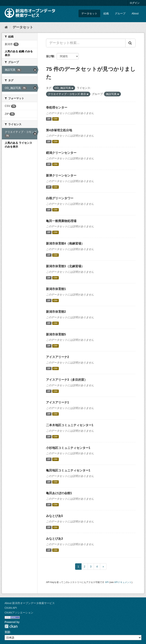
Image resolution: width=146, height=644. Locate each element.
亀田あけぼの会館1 (59, 493)
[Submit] (130, 43)
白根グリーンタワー (60, 198)
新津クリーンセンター (61, 175)
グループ (120, 13)
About (135, 13)
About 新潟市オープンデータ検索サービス (30, 603)
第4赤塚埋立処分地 (59, 130)
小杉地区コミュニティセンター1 (68, 448)
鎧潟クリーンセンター (61, 153)
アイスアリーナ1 (58, 402)
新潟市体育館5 (56, 334)
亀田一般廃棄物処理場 (61, 221)
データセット (89, 13)
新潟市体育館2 (56, 312)
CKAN (11, 626)
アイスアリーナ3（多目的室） (67, 380)
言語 (7, 632)
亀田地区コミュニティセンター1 (68, 470)
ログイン (135, 3)
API (107, 582)
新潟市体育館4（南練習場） (65, 243)
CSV (56, 119)
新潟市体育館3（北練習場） (65, 266)
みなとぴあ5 (54, 516)
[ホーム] (6, 27)
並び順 (50, 56)
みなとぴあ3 (54, 539)
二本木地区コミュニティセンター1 (70, 425)
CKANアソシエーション (19, 613)
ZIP (49, 119)
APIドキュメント (123, 582)
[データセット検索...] (86, 43)
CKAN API (11, 608)
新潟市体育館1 (56, 289)
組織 (106, 13)
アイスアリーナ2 (58, 357)
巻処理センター (57, 107)
